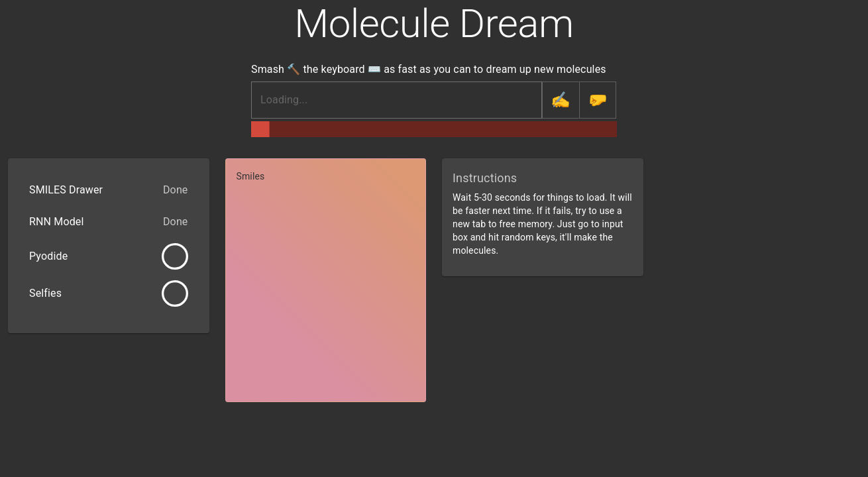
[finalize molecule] (561, 100)
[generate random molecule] (598, 100)
